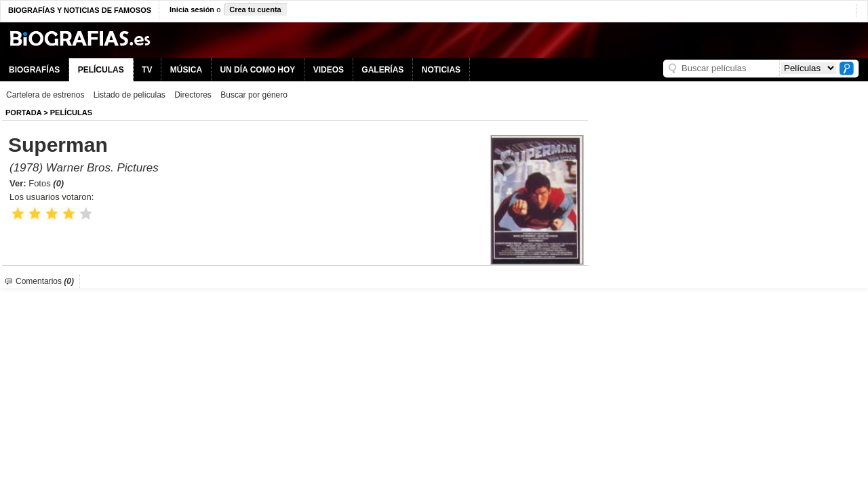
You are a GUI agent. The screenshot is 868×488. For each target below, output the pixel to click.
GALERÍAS (382, 70)
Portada (23, 113)
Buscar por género (254, 95)
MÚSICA (186, 70)
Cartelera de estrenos (45, 95)
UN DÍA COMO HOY (257, 70)
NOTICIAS (441, 70)
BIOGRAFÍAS (34, 70)
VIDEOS (329, 70)
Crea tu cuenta (255, 9)
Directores (193, 95)
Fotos (46, 183)
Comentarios (45, 281)
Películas (71, 113)
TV (147, 70)
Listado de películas (130, 95)
